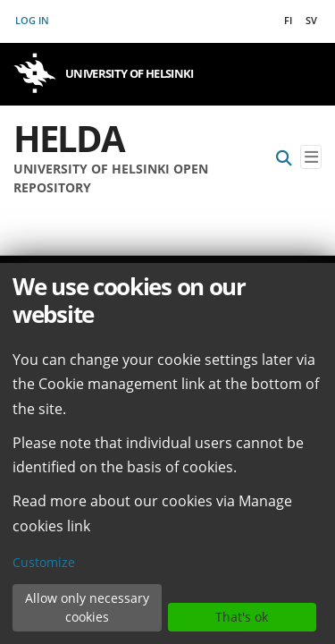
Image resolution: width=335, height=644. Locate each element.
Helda (69, 138)
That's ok (242, 617)
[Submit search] (284, 157)
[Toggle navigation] (311, 157)
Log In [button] (33, 20)
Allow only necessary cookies (87, 607)
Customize (44, 562)
